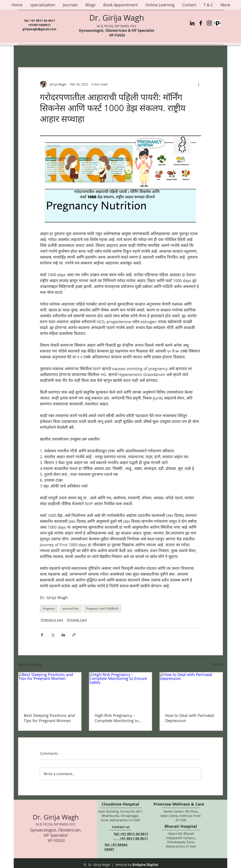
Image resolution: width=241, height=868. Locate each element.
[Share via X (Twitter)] (53, 635)
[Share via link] (74, 635)
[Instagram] (209, 23)
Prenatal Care (77, 620)
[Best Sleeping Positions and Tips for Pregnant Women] (50, 690)
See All (218, 664)
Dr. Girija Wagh (117, 18)
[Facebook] (201, 23)
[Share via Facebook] (42, 635)
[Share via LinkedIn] (63, 635)
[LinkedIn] (192, 23)
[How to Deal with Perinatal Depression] (191, 690)
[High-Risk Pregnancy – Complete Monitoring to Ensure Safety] (121, 690)
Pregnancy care (52, 620)
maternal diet (71, 608)
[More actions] (199, 84)
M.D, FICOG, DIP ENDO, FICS (117, 26)
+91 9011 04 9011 (42, 21)
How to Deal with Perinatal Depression (190, 718)
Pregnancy (49, 608)
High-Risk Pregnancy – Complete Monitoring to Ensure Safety (116, 718)
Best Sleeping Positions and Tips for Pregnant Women (49, 718)
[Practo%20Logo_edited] (218, 23)
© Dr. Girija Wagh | (99, 865)
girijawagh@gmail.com (39, 29)
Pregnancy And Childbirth (102, 608)
